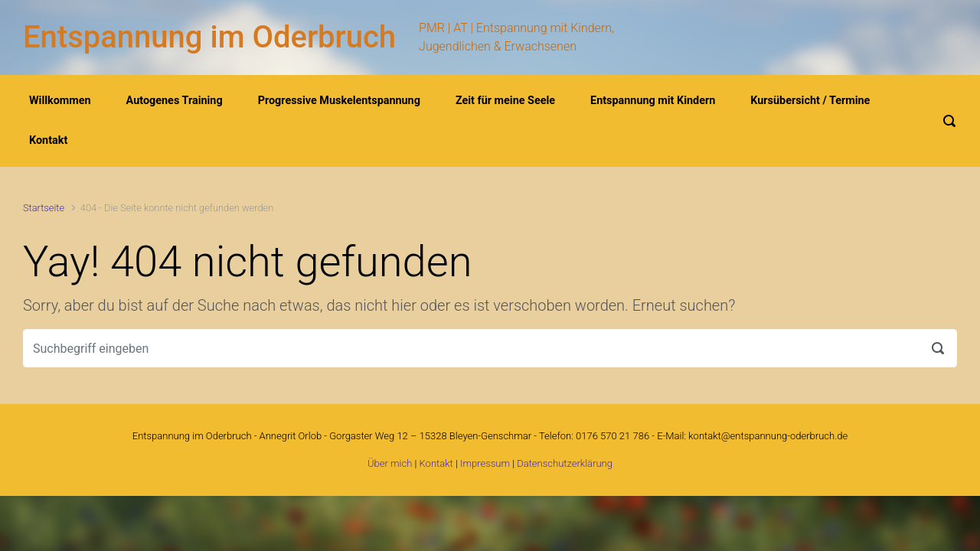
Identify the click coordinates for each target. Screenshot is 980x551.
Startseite (44, 208)
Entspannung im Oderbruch (209, 37)
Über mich (390, 463)
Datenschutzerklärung (565, 463)
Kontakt (436, 463)
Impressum (485, 463)
